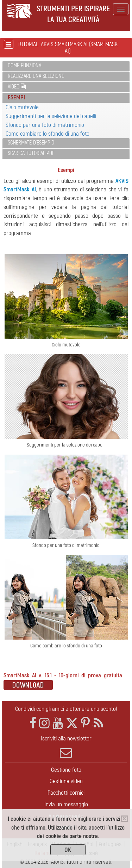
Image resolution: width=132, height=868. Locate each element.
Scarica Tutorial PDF (31, 153)
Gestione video (66, 781)
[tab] (66, 66)
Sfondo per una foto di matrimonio (45, 125)
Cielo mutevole (22, 107)
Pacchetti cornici (66, 793)
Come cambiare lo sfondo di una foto (48, 134)
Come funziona (24, 66)
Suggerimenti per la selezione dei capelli (51, 116)
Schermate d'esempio (31, 143)
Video (17, 87)
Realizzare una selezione (36, 76)
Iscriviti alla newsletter (66, 747)
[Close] (124, 819)
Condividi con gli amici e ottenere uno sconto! (66, 709)
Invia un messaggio (66, 804)
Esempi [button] (16, 97)
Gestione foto (66, 770)
